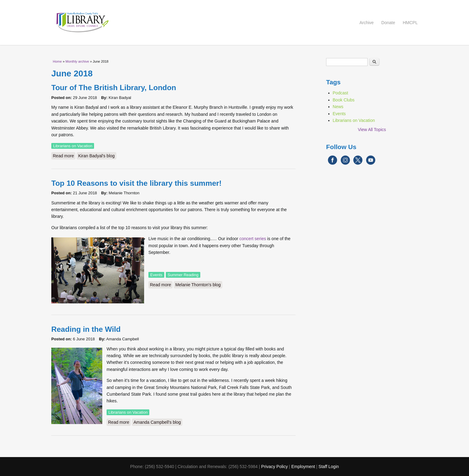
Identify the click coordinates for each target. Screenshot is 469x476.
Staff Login (329, 467)
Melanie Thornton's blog (198, 285)
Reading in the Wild (86, 329)
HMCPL (410, 23)
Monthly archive (77, 61)
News (338, 107)
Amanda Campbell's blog (157, 422)
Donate (388, 23)
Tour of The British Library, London (114, 88)
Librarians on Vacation (73, 146)
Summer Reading (183, 275)
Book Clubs (344, 100)
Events (156, 275)
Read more (64, 155)
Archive (367, 23)
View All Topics (372, 130)
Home (57, 61)
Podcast (341, 93)
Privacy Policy (274, 467)
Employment (303, 467)
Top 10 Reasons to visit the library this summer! (136, 183)
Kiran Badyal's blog (96, 156)
